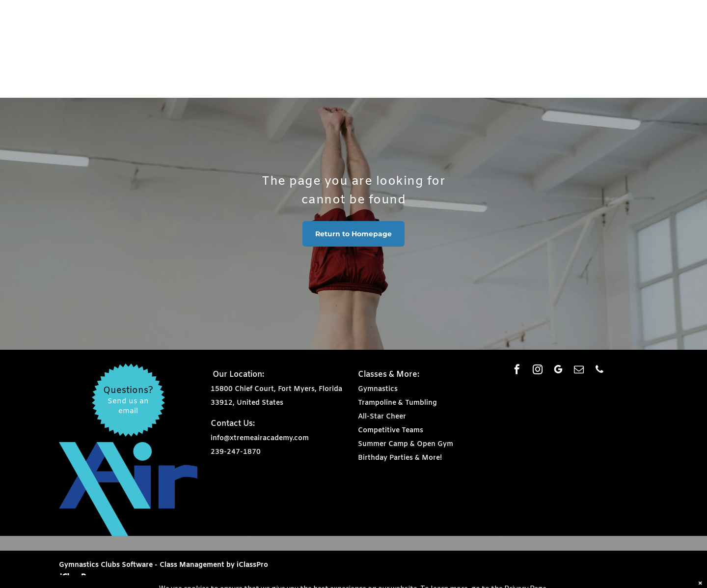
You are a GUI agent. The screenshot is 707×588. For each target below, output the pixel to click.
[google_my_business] (558, 371)
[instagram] (538, 371)
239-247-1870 (236, 452)
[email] (579, 371)
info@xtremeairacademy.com (260, 438)
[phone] (599, 371)
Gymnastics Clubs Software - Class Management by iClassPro (163, 565)
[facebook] (517, 371)
